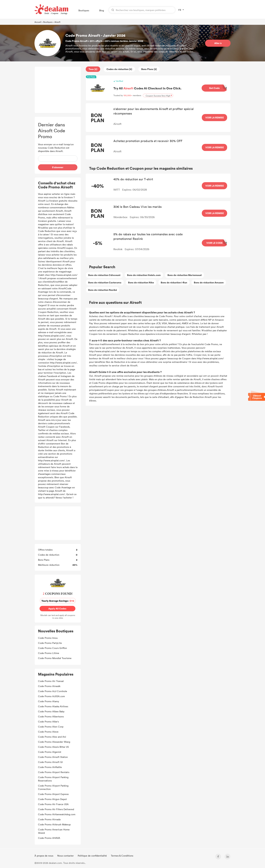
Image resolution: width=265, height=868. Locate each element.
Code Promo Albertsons (51, 716)
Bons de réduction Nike (141, 282)
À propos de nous (44, 856)
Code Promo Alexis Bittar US (53, 747)
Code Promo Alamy (49, 701)
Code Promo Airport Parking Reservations (53, 779)
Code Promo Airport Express (53, 794)
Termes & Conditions (122, 856)
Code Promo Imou (48, 638)
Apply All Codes (58, 608)
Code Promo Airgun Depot (52, 799)
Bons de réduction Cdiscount (104, 275)
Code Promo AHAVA (49, 838)
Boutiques (84, 10)
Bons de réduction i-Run (174, 282)
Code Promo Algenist (50, 752)
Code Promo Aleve (48, 732)
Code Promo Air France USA (53, 804)
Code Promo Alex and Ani (52, 737)
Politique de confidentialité (93, 856)
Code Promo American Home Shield (54, 831)
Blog (102, 10)
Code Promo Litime (49, 653)
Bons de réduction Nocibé (103, 290)
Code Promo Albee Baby (51, 711)
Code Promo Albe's (48, 722)
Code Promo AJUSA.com (51, 696)
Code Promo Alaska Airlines (53, 706)
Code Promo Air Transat (51, 681)
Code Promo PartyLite (50, 643)
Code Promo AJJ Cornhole (53, 691)
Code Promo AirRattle (50, 767)
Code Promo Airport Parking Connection (53, 787)
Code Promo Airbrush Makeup (54, 824)
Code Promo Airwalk (49, 686)
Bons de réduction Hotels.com (144, 275)
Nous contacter (66, 856)
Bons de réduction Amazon (209, 282)
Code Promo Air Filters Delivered (56, 809)
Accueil (38, 22)
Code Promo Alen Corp (51, 727)
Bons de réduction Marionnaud (185, 275)
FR (180, 10)
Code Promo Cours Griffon (52, 648)
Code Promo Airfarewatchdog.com (57, 814)
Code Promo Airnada (49, 819)
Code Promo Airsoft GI (50, 762)
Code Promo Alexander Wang (54, 742)
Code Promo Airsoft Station (53, 757)
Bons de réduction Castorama (105, 282)
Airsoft (57, 22)
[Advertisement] (58, 90)
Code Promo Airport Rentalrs (54, 772)
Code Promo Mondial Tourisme (55, 658)
